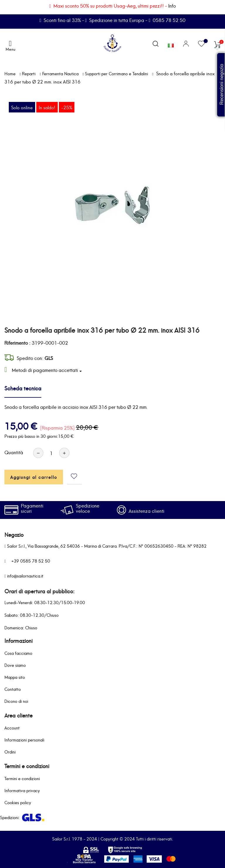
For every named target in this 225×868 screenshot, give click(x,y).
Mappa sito (15, 677)
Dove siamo (15, 665)
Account (12, 728)
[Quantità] (51, 453)
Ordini (10, 752)
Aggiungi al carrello (34, 477)
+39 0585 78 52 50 (31, 561)
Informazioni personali (24, 740)
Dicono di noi (16, 701)
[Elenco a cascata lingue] (171, 44)
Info (172, 5)
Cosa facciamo (18, 653)
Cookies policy (18, 802)
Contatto (13, 689)
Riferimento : (17, 343)
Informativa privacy (22, 790)
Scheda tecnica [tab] (23, 388)
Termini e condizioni (22, 778)
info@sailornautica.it (25, 576)
